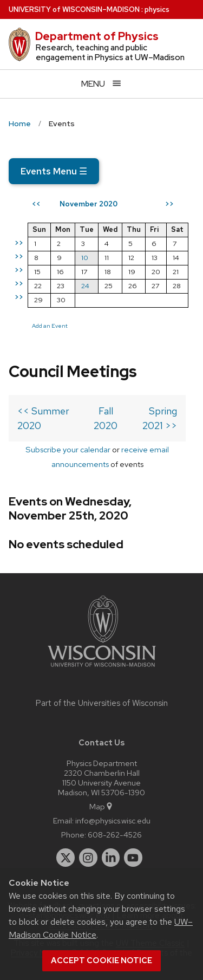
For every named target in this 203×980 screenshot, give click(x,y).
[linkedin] (111, 858)
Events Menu (54, 171)
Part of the (102, 703)
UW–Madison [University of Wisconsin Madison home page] (74, 9)
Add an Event (50, 326)
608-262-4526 (115, 835)
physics (157, 9)
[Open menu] (101, 84)
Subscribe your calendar (68, 449)
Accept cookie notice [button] (101, 960)
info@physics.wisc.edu (113, 820)
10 (85, 258)
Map (101, 806)
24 (85, 286)
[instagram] (88, 858)
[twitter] (66, 858)
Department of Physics (97, 36)
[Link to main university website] (102, 669)
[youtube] (133, 858)
